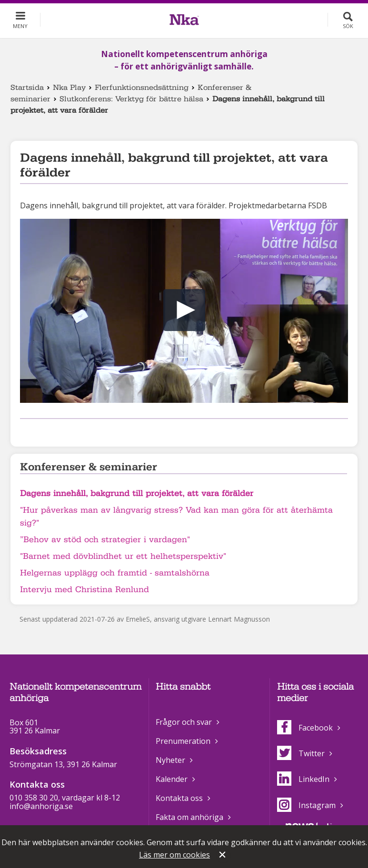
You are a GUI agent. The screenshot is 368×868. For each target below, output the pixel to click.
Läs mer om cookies (174, 855)
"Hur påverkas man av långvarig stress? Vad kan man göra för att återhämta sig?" (176, 517)
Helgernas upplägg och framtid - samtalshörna (115, 573)
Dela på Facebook (26, 431)
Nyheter (170, 760)
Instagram (306, 805)
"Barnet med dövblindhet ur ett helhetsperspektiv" (123, 556)
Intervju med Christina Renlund (85, 590)
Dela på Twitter (41, 431)
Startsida (27, 88)
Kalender (172, 779)
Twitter (301, 753)
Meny (20, 26)
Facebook (305, 728)
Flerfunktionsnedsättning (142, 88)
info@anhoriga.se (41, 806)
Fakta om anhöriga (189, 817)
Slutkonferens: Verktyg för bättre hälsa (131, 99)
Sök (348, 26)
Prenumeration (183, 741)
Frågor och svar (184, 722)
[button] (184, 310)
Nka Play (69, 88)
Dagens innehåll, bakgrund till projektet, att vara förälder (137, 493)
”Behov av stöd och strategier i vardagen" (105, 540)
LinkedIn (303, 779)
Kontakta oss (179, 798)
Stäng (223, 856)
